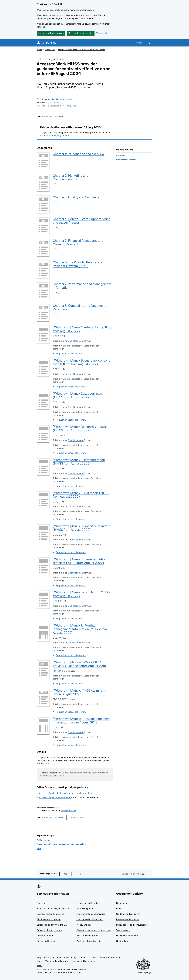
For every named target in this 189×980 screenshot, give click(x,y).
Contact (93, 957)
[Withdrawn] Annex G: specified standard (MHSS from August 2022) (82, 528)
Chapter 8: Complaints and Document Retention (79, 307)
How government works (128, 936)
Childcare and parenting (49, 919)
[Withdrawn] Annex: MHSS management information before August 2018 (81, 721)
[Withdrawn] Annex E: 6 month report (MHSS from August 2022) (79, 462)
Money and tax (84, 925)
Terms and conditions (110, 957)
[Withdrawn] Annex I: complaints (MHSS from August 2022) (81, 594)
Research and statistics (128, 919)
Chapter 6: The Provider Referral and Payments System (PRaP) (78, 264)
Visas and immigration (87, 936)
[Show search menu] (149, 43)
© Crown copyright (143, 972)
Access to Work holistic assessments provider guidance (66, 793)
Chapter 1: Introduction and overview (78, 154)
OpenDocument (76, 341)
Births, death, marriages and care (53, 909)
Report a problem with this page (134, 874)
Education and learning (88, 903)
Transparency (123, 930)
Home (39, 49)
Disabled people (45, 936)
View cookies (103, 33)
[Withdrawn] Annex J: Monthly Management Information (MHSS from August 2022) (80, 629)
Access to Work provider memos (55, 797)
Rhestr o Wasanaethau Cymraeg (52, 961)
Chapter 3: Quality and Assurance (76, 197)
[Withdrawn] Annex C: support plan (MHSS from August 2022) (77, 395)
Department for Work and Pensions (57, 99)
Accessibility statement (75, 957)
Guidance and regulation (128, 914)
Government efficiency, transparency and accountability (82, 49)
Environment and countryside (91, 914)
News (119, 909)
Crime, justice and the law (49, 930)
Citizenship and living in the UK (52, 925)
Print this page (77, 817)
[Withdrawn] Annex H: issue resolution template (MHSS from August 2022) (80, 561)
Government (50, 49)
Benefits (41, 903)
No (82, 874)
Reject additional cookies (81, 33)
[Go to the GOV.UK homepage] (46, 43)
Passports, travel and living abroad (93, 930)
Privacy (47, 957)
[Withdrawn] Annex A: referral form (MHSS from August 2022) (83, 329)
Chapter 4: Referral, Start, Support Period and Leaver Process (82, 221)
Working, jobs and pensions (90, 941)
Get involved (122, 941)
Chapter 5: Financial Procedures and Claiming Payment (78, 242)
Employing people (85, 909)
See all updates (70, 106)
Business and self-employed (50, 914)
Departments (123, 903)
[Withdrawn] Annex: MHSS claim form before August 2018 (79, 692)
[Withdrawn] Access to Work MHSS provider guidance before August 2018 (79, 664)
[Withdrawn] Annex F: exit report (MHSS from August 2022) (81, 495)
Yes (68, 874)
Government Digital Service (84, 961)
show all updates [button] (68, 810)
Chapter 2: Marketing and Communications (71, 177)
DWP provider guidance (57, 136)
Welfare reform (43, 840)
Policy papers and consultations (132, 925)
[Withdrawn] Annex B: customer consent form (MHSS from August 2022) (81, 362)
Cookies (57, 957)
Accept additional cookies (51, 33)
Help (39, 957)
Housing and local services (89, 919)
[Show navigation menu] (139, 43)
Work (39, 848)
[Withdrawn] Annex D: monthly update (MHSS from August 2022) (80, 428)
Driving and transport (47, 941)
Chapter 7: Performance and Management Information (82, 286)
